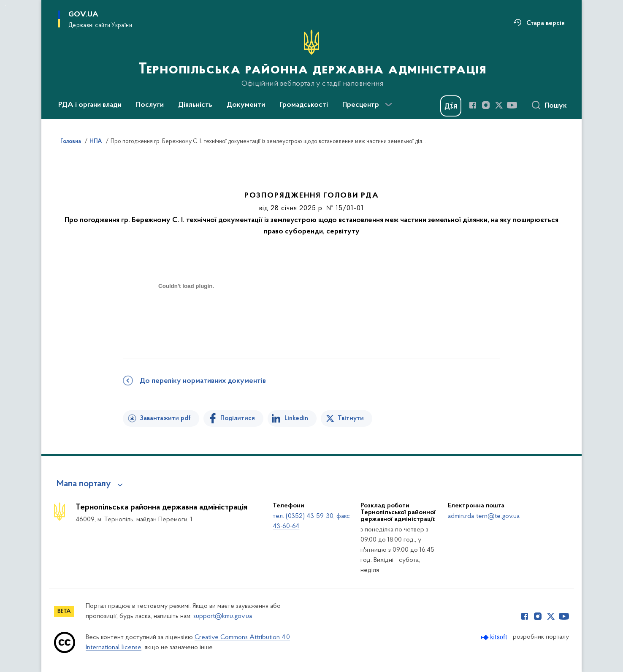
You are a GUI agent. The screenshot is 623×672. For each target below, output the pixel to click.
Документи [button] (246, 105)
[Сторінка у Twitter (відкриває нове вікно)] (499, 105)
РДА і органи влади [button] (90, 105)
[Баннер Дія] (451, 106)
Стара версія (546, 23)
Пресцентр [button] (361, 105)
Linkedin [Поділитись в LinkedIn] (296, 418)
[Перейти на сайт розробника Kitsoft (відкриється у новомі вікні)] (495, 637)
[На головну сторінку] (311, 59)
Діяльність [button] (195, 105)
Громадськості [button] (304, 105)
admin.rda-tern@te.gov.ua (484, 516)
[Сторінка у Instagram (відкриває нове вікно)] (486, 105)
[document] (186, 316)
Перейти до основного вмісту (6, 6)
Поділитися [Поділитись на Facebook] (238, 418)
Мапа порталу (84, 484)
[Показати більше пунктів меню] (388, 105)
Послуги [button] (150, 105)
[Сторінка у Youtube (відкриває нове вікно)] (512, 105)
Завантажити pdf (165, 418)
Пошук (556, 106)
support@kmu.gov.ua (223, 616)
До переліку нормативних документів (203, 381)
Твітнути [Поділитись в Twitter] (351, 418)
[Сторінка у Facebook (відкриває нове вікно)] (473, 105)
